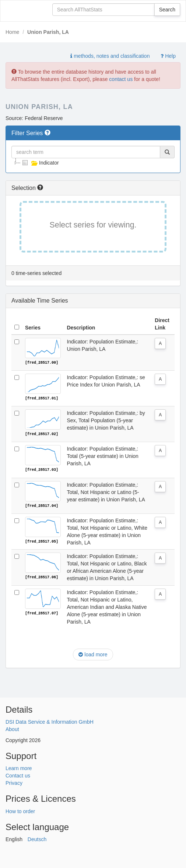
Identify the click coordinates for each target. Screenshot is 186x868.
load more (93, 654)
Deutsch (37, 839)
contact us (121, 79)
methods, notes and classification (110, 56)
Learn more (19, 768)
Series (33, 328)
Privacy (14, 782)
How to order (20, 811)
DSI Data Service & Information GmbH (50, 721)
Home (12, 32)
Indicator (40, 163)
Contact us (18, 775)
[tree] (93, 163)
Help (168, 56)
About (12, 728)
